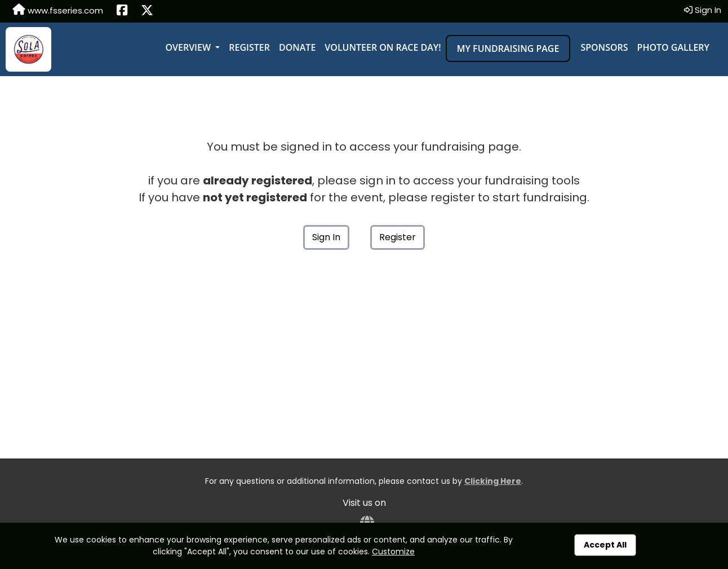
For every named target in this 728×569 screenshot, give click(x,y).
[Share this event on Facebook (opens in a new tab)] (122, 11)
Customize (393, 552)
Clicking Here (493, 481)
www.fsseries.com (58, 10)
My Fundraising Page (508, 48)
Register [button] (398, 237)
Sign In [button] (703, 10)
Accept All (605, 545)
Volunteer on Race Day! (383, 47)
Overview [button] (189, 47)
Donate (297, 47)
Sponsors (604, 47)
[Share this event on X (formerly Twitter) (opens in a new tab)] (147, 11)
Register (249, 47)
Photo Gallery (673, 47)
